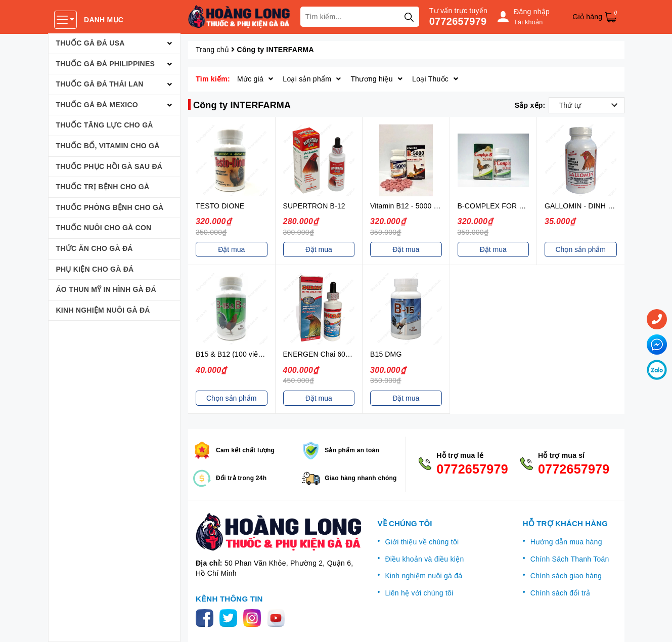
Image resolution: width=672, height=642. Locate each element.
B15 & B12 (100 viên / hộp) (239, 354)
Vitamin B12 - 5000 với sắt (413, 206)
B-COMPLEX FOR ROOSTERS (508, 206)
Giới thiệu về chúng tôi (422, 542)
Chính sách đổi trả (561, 593)
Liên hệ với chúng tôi (419, 593)
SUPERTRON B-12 (314, 206)
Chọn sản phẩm (581, 249)
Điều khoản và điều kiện (424, 559)
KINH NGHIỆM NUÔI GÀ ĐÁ (103, 310)
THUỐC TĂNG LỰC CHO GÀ (105, 125)
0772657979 (458, 21)
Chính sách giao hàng (566, 576)
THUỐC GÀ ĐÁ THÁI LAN (100, 84)
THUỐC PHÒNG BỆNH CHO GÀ (110, 207)
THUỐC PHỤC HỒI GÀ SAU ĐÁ (109, 166)
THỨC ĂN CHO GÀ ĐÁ (95, 248)
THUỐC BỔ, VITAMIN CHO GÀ (108, 146)
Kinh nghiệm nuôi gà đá (423, 576)
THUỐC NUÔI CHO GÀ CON (104, 228)
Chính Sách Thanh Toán (570, 559)
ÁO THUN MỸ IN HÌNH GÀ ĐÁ (106, 289)
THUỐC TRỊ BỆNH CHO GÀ (103, 187)
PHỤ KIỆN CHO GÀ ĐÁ (95, 269)
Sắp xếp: (530, 105)
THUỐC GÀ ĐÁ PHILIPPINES (106, 64)
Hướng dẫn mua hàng (566, 542)
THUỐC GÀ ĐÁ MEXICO (97, 105)
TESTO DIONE (220, 206)
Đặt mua (231, 249)
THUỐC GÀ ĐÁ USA (91, 43)
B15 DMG (386, 354)
